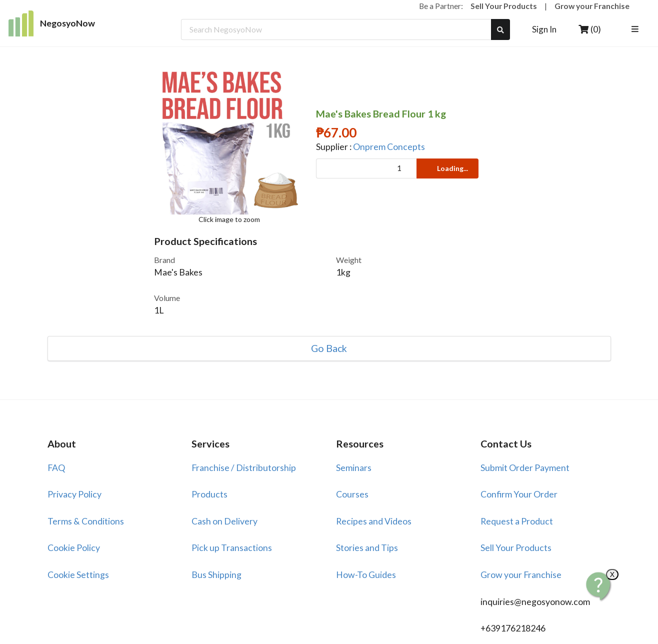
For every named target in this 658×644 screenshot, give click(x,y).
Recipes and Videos (374, 521)
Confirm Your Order (519, 494)
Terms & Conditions (86, 521)
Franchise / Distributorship (244, 468)
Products (209, 494)
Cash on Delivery (224, 521)
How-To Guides (366, 575)
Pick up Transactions (232, 548)
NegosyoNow (52, 23)
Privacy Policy (74, 494)
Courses (352, 494)
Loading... (447, 168)
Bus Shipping (216, 575)
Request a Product (517, 521)
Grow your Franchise (592, 6)
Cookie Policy (74, 548)
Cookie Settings (78, 575)
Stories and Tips (367, 548)
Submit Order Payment (525, 468)
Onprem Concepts (389, 147)
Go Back (329, 348)
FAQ (56, 468)
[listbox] (636, 29)
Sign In (544, 29)
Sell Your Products (504, 6)
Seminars (354, 468)
